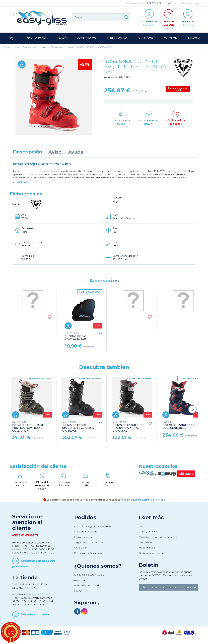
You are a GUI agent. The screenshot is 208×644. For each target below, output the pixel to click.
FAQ (141, 526)
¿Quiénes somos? (98, 566)
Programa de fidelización (89, 553)
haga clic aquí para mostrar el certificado (143, 500)
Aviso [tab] (55, 152)
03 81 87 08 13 (153, 3)
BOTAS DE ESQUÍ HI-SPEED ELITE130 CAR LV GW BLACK (78, 427)
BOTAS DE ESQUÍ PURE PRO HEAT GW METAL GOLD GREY (28, 427)
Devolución (81, 548)
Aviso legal (80, 580)
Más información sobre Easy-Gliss (158, 537)
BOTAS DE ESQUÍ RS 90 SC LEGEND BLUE (178, 425)
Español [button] (171, 3)
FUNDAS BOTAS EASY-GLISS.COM (76, 336)
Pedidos (85, 517)
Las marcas (145, 542)
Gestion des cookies (151, 553)
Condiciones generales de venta (93, 526)
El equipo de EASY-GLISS (89, 575)
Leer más (22, 182)
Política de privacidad (86, 585)
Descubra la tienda (35, 614)
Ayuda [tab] (76, 152)
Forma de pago (83, 537)
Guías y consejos (149, 532)
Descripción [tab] (28, 152)
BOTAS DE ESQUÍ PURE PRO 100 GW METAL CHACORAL (128, 427)
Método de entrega (86, 532)
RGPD (78, 591)
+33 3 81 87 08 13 (25, 535)
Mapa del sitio (147, 548)
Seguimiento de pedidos (89, 542)
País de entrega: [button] (192, 3)
